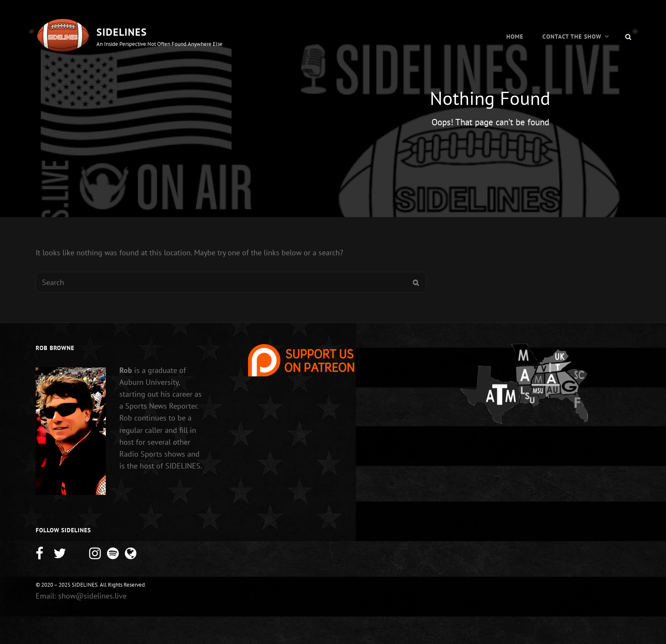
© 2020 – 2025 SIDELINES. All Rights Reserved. (91, 585)
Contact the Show (572, 37)
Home (515, 37)
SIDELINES (122, 32)
